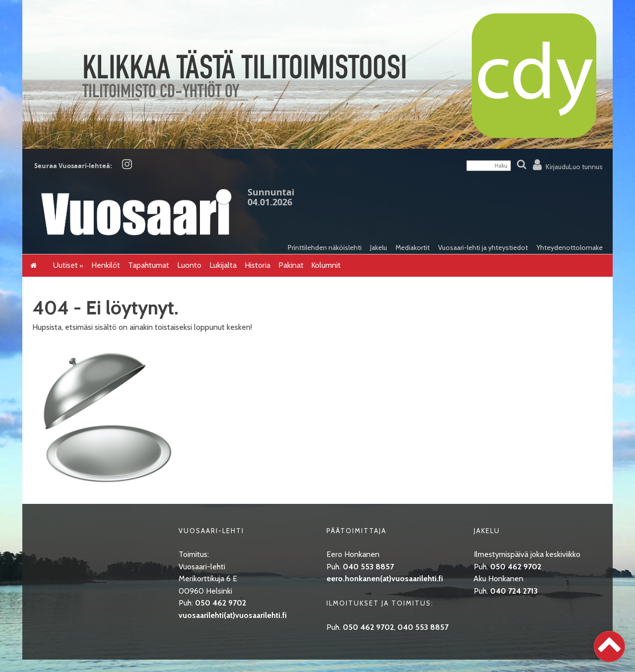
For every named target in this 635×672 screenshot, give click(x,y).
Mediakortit (413, 247)
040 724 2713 (514, 591)
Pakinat (291, 265)
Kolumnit (326, 265)
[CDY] (317, 146)
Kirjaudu (557, 167)
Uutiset (65, 265)
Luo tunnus (586, 167)
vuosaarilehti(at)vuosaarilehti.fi (233, 615)
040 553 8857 (368, 567)
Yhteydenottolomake (570, 247)
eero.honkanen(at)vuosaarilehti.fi (385, 579)
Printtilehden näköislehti (325, 247)
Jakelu (379, 247)
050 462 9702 (221, 603)
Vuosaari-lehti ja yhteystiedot (483, 247)
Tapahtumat (149, 265)
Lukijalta (223, 265)
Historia (257, 265)
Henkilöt (106, 265)
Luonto (189, 265)
